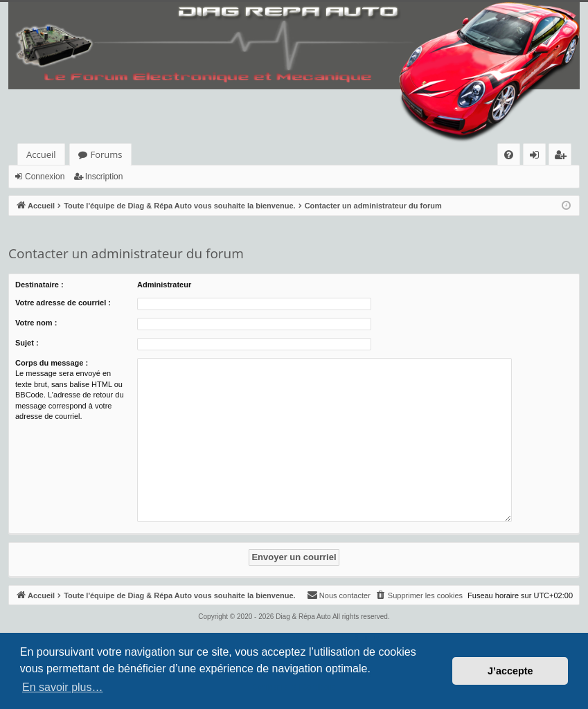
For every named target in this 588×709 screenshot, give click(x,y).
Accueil (41, 154)
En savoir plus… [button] (63, 687)
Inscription (104, 177)
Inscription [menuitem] (563, 157)
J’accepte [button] (510, 671)
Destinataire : (39, 285)
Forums (107, 154)
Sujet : (27, 343)
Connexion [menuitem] (537, 157)
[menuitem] (509, 155)
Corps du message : (52, 363)
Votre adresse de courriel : (63, 303)
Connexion (45, 177)
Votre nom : (36, 323)
